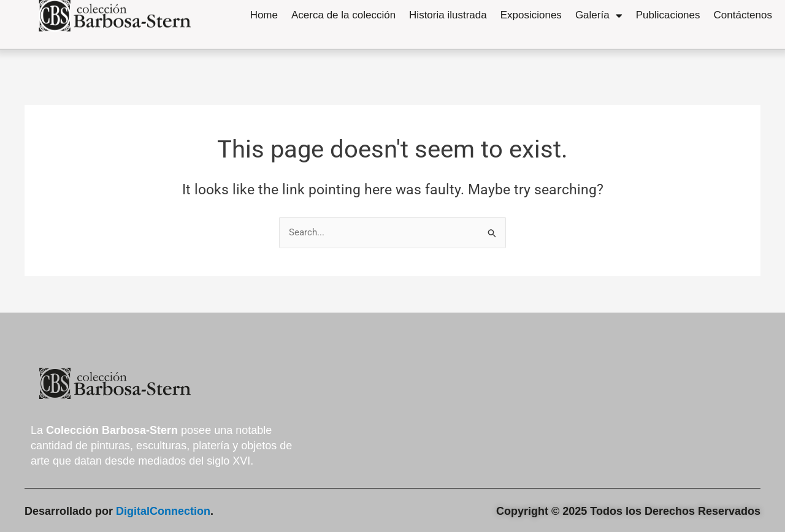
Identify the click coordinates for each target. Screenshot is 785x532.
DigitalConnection (163, 511)
